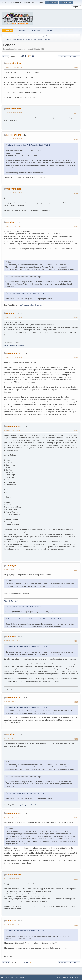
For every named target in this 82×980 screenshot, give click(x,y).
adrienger (11, 566)
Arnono (10, 313)
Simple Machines (19, 977)
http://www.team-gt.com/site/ (14, 345)
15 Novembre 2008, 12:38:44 (13, 193)
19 (33, 56)
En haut (6, 962)
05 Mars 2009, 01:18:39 (11, 879)
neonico (10, 222)
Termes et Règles (67, 977)
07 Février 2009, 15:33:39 (12, 817)
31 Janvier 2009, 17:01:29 (12, 640)
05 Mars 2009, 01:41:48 (11, 925)
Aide (59, 977)
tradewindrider (14, 63)
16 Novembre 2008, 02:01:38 (13, 357)
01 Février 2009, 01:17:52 (12, 701)
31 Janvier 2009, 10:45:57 (12, 430)
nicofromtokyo (14, 135)
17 (26, 56)
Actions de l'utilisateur (69, 56)
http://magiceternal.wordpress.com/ (31, 305)
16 (23, 56)
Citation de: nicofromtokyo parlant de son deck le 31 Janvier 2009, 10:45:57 (35, 619)
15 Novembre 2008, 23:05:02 (13, 317)
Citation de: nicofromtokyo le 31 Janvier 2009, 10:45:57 (28, 647)
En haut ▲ (77, 977)
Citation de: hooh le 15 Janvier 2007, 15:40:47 (24, 607)
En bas (5, 56)
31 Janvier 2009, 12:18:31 (12, 570)
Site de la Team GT (11, 601)
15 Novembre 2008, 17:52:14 (13, 226)
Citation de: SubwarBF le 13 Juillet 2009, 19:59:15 (26, 294)
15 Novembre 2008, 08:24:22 (13, 113)
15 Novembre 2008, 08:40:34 (13, 139)
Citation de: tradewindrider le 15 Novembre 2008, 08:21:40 (29, 145)
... (21, 56)
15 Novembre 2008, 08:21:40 (13, 67)
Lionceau (11, 636)
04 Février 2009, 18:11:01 (12, 738)
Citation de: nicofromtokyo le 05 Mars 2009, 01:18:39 (27, 931)
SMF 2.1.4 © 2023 (7, 977)
